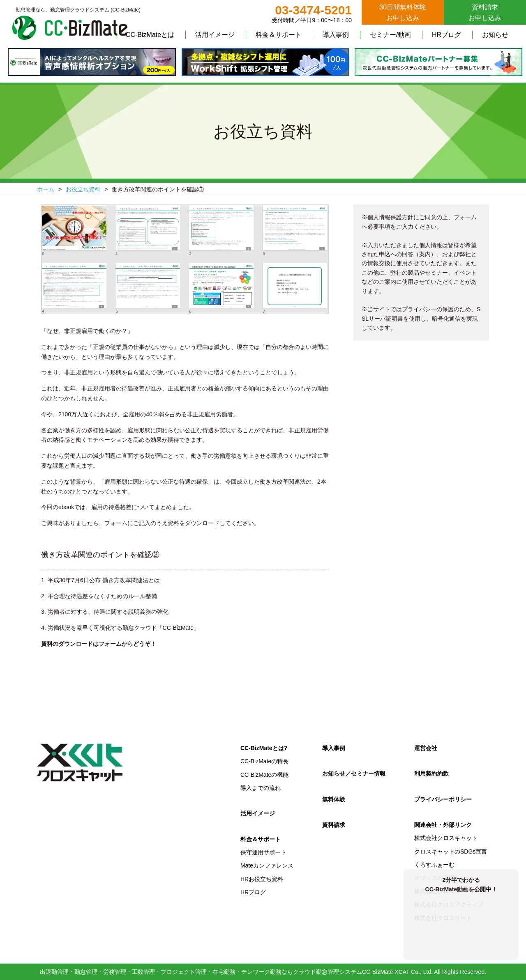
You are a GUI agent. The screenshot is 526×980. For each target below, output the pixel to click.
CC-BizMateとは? (264, 748)
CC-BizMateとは (150, 35)
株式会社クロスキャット (446, 838)
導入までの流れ (261, 788)
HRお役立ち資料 (262, 879)
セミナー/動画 (390, 35)
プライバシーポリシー (443, 799)
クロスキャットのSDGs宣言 (451, 851)
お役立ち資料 (83, 189)
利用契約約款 (431, 773)
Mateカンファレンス (267, 865)
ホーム (46, 189)
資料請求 (334, 825)
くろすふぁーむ (434, 865)
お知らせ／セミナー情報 (354, 773)
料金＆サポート (279, 35)
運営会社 (426, 748)
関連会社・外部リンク (443, 825)
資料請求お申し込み (485, 13)
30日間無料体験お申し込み (403, 13)
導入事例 (336, 35)
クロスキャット (80, 763)
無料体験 (334, 799)
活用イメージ (215, 35)
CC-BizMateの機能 (264, 775)
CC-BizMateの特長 (264, 761)
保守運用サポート (263, 852)
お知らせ (495, 35)
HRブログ (446, 35)
